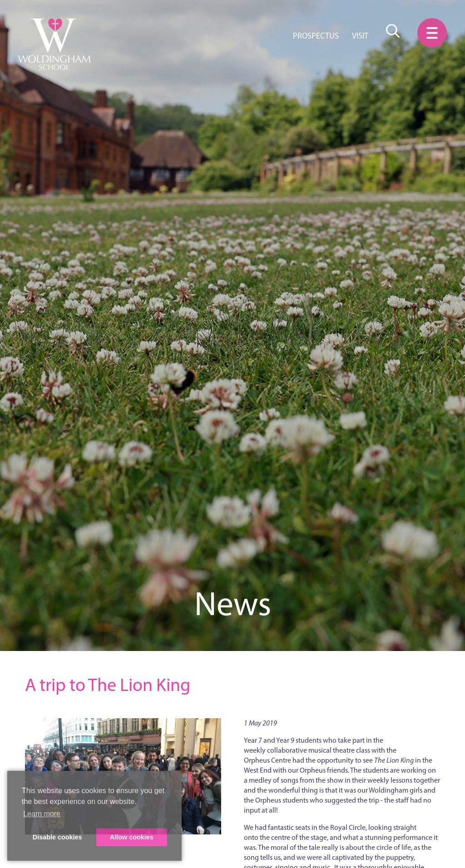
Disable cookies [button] (57, 837)
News (233, 604)
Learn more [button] (42, 814)
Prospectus (316, 36)
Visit (360, 36)
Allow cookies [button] (132, 837)
